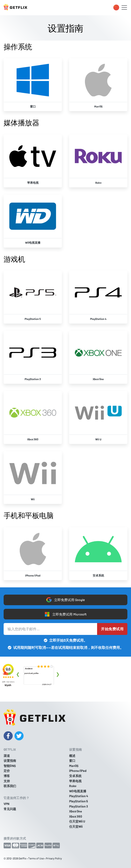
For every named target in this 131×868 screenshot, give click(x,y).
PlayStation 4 (79, 796)
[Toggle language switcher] (116, 7)
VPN (6, 804)
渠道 (7, 756)
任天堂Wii (76, 826)
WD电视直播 (78, 791)
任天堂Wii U (77, 821)
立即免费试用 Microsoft (66, 614)
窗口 (72, 761)
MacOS (74, 766)
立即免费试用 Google (66, 600)
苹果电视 (75, 781)
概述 (72, 756)
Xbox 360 (76, 816)
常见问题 (10, 809)
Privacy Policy (54, 858)
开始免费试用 (112, 629)
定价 (7, 771)
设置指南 (10, 761)
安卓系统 (75, 776)
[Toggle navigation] (124, 7)
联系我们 (10, 786)
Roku (73, 786)
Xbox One (76, 811)
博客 (7, 776)
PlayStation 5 (79, 801)
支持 (7, 781)
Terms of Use (36, 858)
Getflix (22, 858)
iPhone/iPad (78, 771)
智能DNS (10, 766)
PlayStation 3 (79, 806)
